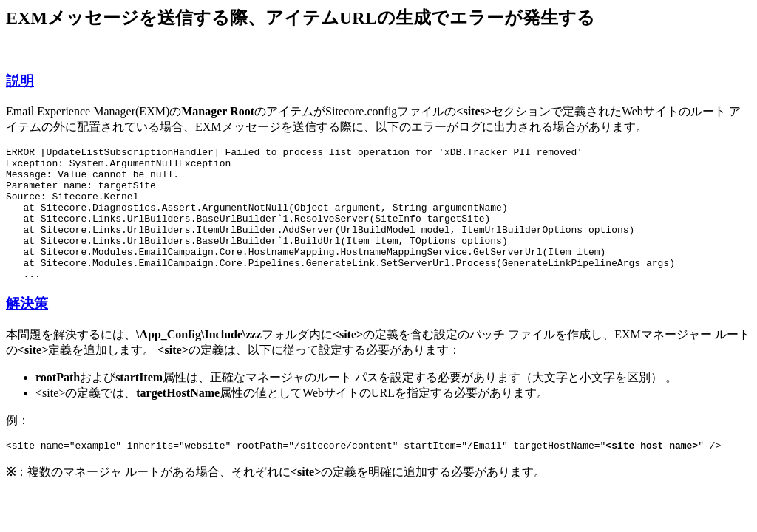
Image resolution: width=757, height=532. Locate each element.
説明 (20, 81)
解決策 (27, 330)
